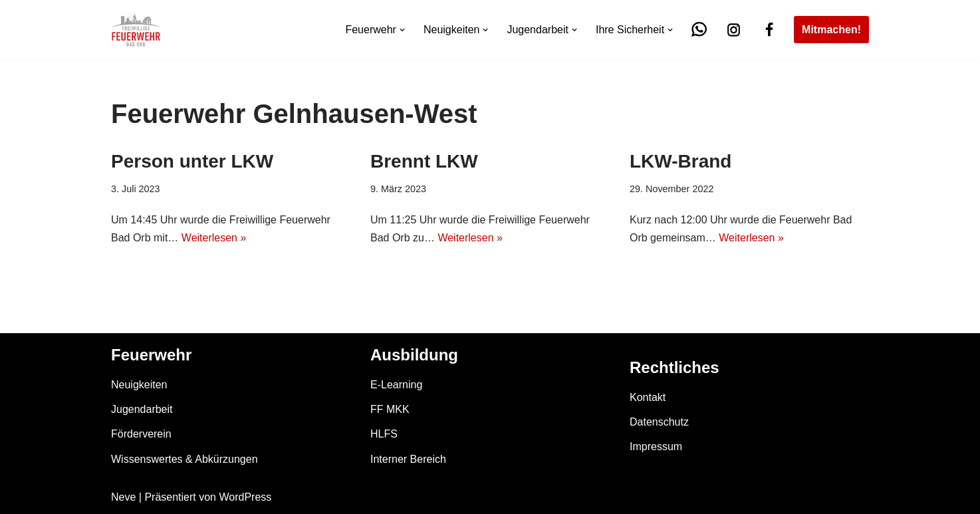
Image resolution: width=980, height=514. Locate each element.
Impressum (656, 447)
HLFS (384, 434)
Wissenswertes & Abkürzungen (184, 459)
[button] (402, 30)
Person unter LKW (192, 161)
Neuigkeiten (139, 385)
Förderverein (141, 434)
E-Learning (396, 385)
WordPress (245, 497)
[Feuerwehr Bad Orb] (136, 30)
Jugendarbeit (142, 409)
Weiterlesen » (214, 238)
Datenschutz (659, 422)
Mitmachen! (831, 30)
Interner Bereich (408, 459)
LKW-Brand (680, 161)
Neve (123, 497)
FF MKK (390, 409)
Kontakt (648, 397)
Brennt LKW (424, 161)
